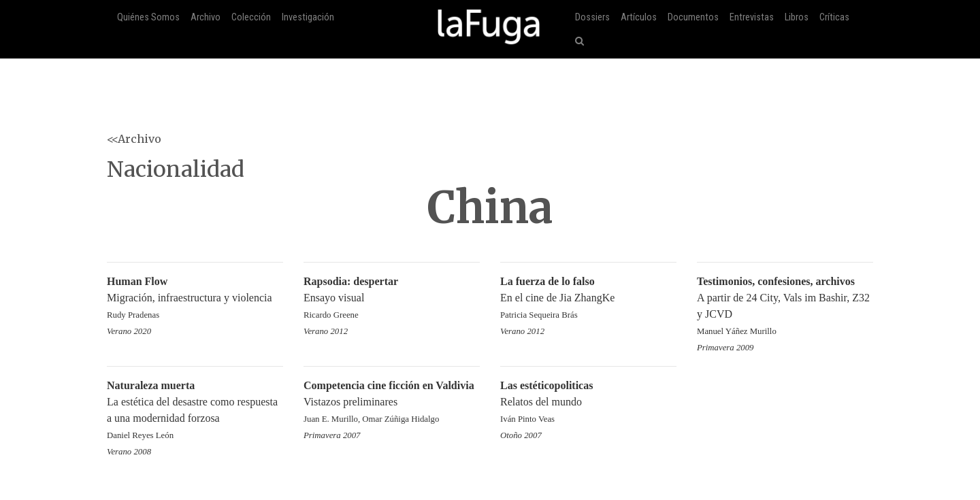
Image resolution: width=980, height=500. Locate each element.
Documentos (693, 17)
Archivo (206, 17)
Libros (797, 17)
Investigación (308, 17)
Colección (251, 17)
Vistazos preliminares (392, 403)
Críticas (834, 17)
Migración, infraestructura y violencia (195, 299)
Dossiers (592, 17)
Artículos (639, 17)
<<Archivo (134, 139)
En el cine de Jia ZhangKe (588, 299)
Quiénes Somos (148, 17)
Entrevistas (752, 17)
